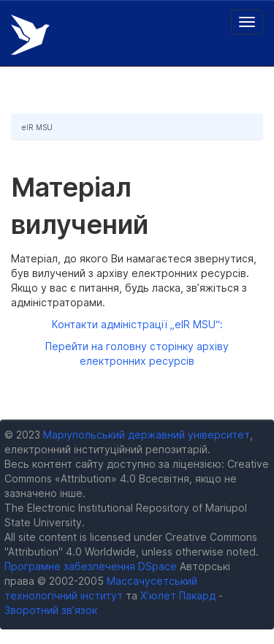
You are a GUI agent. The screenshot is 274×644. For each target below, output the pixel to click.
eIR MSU (37, 127)
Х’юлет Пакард (178, 595)
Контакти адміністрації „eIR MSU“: (137, 324)
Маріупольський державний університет (146, 435)
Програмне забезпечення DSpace (91, 566)
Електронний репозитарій (30, 35)
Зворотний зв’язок (51, 610)
